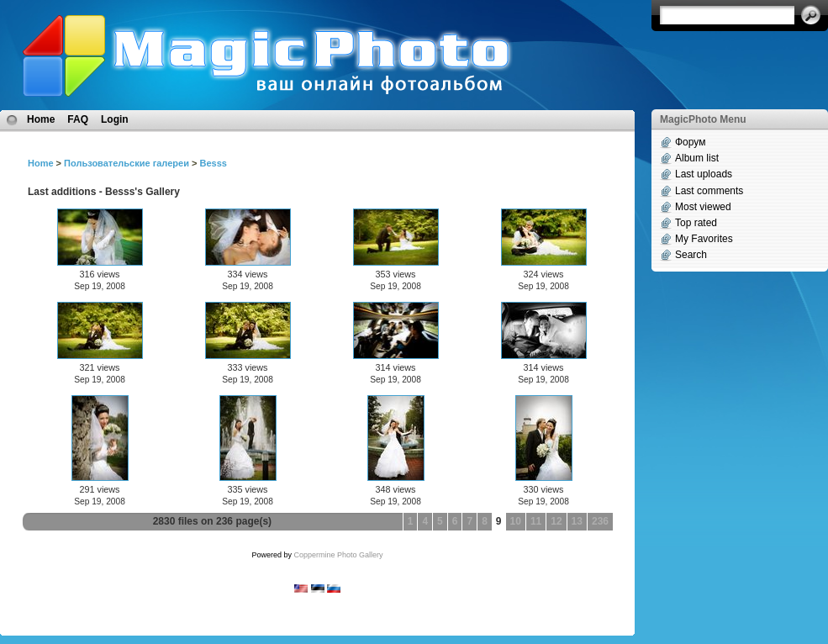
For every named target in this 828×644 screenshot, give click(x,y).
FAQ (78, 119)
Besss (213, 163)
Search (691, 255)
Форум (690, 142)
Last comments (709, 191)
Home (41, 119)
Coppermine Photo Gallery (338, 555)
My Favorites (704, 239)
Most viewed (703, 207)
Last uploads (704, 174)
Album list (697, 158)
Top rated (696, 223)
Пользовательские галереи (127, 163)
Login (115, 119)
